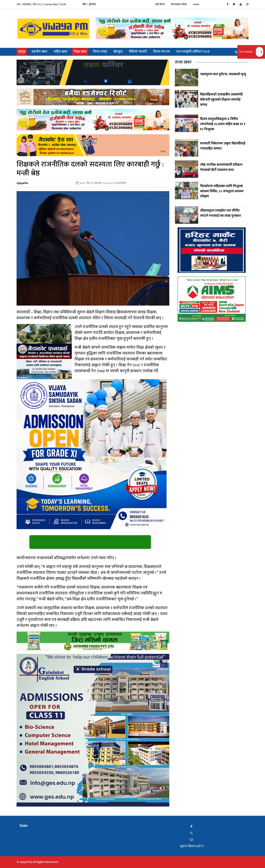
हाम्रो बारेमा (160, 4)
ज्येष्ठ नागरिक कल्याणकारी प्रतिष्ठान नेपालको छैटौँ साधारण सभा (221, 167)
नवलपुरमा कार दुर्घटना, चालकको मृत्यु (223, 74)
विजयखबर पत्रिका (179, 4)
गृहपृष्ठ (22, 52)
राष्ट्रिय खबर (60, 52)
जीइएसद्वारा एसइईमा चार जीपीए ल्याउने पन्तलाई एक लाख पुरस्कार (221, 213)
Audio (196, 4)
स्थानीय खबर (39, 52)
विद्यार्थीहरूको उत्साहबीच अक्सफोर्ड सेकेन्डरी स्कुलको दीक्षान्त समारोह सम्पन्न (221, 100)
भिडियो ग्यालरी (138, 52)
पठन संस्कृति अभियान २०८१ (193, 52)
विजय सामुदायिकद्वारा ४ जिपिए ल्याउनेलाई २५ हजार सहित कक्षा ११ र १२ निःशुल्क (223, 124)
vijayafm (22, 183)
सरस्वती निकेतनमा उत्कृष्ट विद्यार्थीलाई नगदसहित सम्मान (223, 146)
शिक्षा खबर (80, 52)
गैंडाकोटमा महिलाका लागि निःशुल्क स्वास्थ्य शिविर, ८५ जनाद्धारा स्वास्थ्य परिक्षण (222, 191)
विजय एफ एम (161, 52)
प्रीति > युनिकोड (89, 4)
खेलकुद (118, 52)
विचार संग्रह (100, 52)
